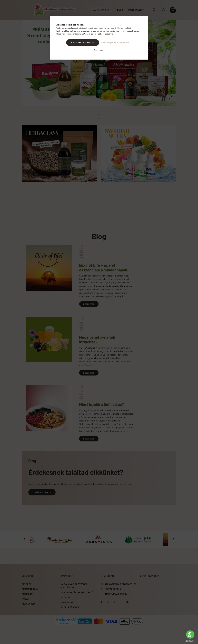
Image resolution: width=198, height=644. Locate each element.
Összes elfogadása (81, 43)
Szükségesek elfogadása (115, 42)
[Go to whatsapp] (190, 635)
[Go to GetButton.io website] (190, 641)
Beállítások (99, 50)
